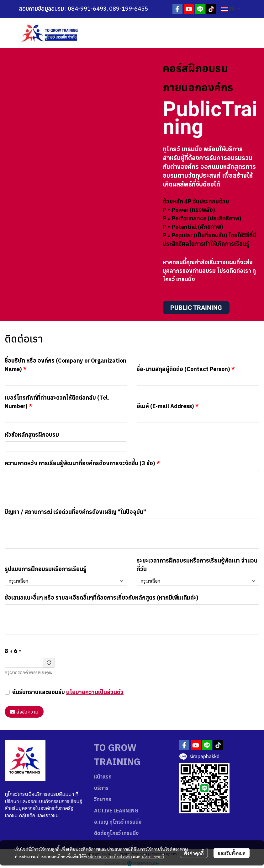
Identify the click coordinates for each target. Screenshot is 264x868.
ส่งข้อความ (24, 712)
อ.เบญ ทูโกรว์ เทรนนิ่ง (118, 822)
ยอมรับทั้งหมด (232, 853)
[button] (231, 9)
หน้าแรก (103, 777)
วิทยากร (103, 799)
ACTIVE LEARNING (116, 811)
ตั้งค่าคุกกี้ (194, 853)
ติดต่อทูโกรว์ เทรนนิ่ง (116, 833)
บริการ (101, 788)
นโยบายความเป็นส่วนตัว (95, 692)
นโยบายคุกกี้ (153, 856)
